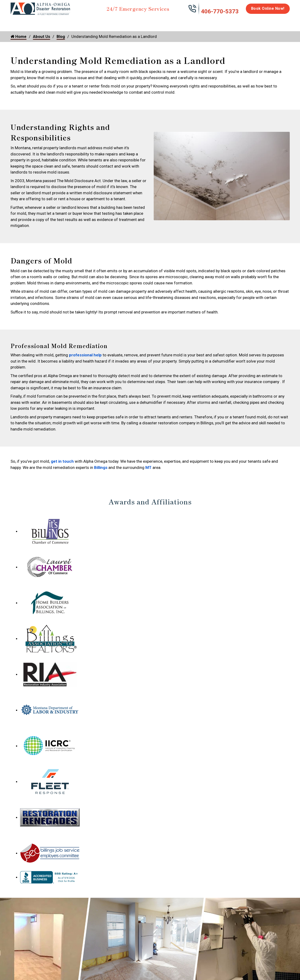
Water (36, 22)
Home (16, 22)
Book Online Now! (268, 8)
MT (148, 467)
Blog (61, 36)
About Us (277, 24)
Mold (118, 22)
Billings (101, 467)
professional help (85, 355)
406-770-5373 (220, 11)
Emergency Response (211, 24)
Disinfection (148, 22)
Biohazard (177, 22)
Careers (255, 22)
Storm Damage (85, 24)
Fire (60, 22)
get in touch (62, 461)
